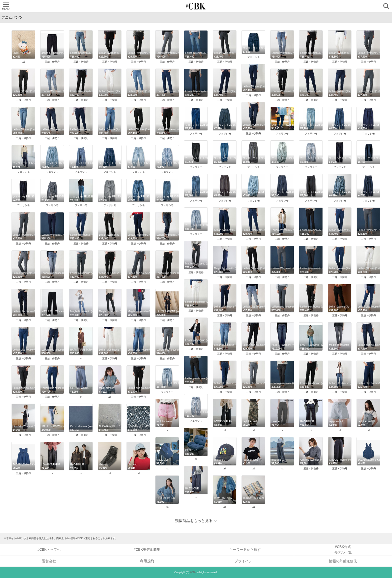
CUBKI (196, 6)
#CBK (193, 572)
